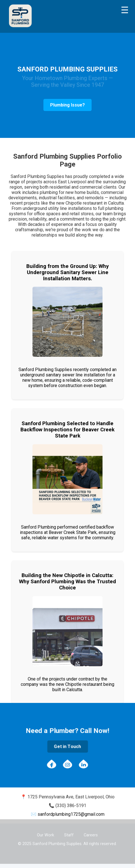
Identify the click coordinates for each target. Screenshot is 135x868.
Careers (91, 835)
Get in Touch (67, 747)
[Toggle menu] (125, 10)
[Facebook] (52, 765)
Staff (69, 835)
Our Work (46, 835)
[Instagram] (67, 765)
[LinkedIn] (83, 765)
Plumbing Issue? (67, 105)
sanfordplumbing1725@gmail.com (71, 815)
